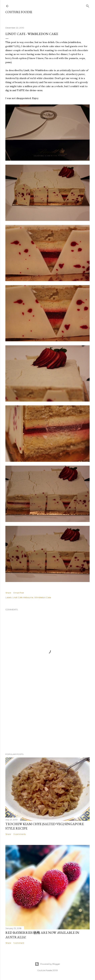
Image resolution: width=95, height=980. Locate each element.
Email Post (19, 593)
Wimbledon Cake (43, 597)
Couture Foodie (19, 12)
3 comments (20, 834)
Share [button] (8, 593)
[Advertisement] (47, 721)
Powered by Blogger (47, 964)
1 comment (19, 943)
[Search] (88, 5)
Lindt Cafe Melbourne (23, 597)
